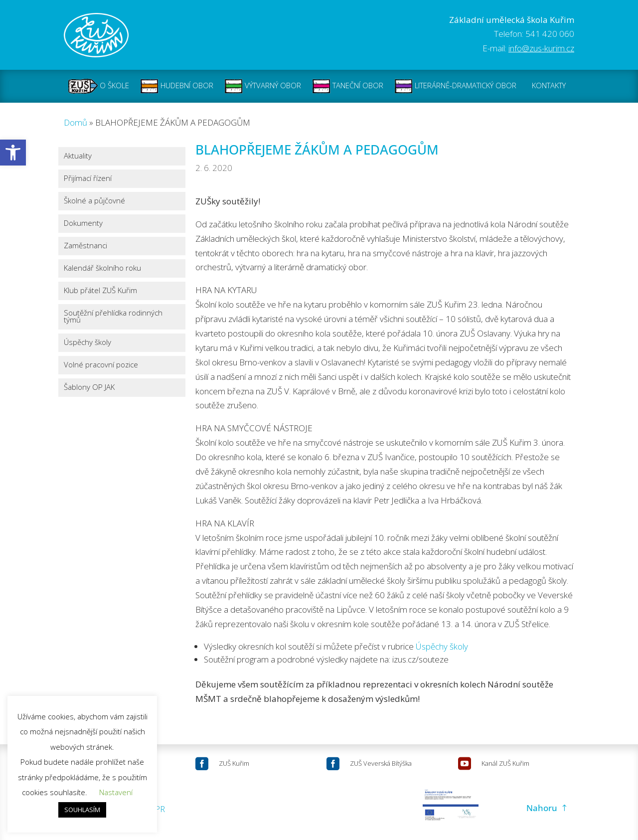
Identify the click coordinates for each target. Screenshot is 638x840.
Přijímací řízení (88, 178)
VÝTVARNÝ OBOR (263, 86)
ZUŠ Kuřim (234, 763)
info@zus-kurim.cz (541, 48)
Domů (76, 122)
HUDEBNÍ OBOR (177, 86)
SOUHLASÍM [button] (82, 810)
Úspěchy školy (87, 342)
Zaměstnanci (85, 246)
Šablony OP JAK (89, 387)
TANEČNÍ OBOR (348, 86)
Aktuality (78, 156)
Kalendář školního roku (102, 268)
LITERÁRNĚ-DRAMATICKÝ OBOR (455, 86)
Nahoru (542, 808)
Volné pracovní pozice (101, 365)
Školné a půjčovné (94, 201)
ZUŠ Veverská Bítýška (381, 763)
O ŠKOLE (99, 86)
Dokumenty (83, 223)
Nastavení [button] (116, 792)
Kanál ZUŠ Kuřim (505, 763)
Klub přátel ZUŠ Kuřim (100, 290)
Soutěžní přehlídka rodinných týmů (113, 316)
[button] (13, 153)
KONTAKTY (549, 86)
